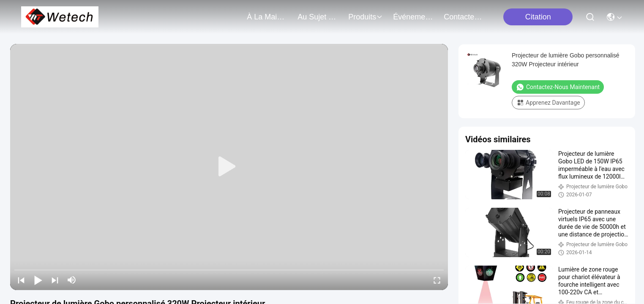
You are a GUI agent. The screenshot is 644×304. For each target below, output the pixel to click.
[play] (229, 167)
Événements (413, 17)
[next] (55, 280)
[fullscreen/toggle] (437, 280)
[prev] (21, 280)
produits (366, 17)
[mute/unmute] (72, 280)
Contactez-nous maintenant (558, 87)
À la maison (267, 17)
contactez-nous (464, 17)
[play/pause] (38, 280)
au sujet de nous (318, 17)
